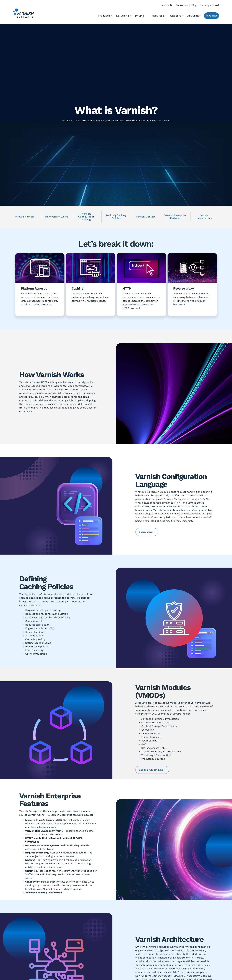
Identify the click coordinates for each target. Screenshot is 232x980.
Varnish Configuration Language (86, 217)
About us (193, 16)
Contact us (182, 5)
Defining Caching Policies (116, 217)
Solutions (122, 16)
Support (176, 16)
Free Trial (211, 16)
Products (104, 16)
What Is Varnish (25, 217)
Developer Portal (210, 5)
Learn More (146, 532)
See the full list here (151, 770)
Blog (194, 5)
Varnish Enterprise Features (175, 217)
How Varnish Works (57, 217)
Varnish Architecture (205, 217)
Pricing (140, 16)
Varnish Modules (146, 217)
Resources (157, 16)
